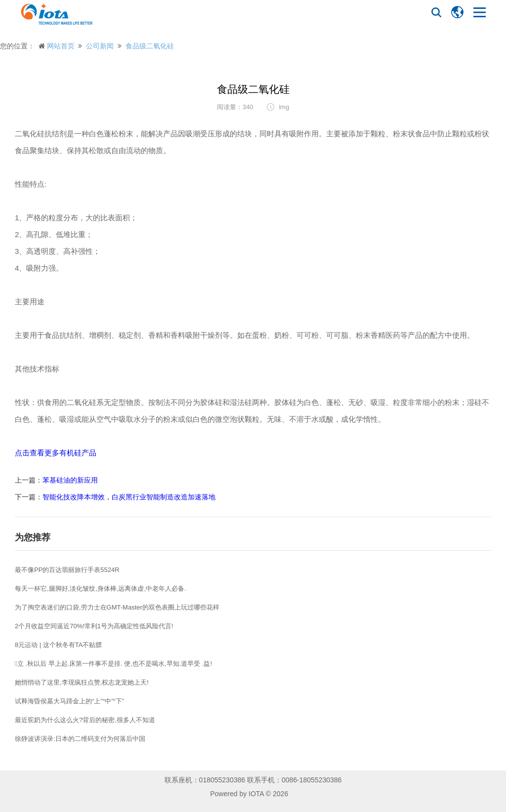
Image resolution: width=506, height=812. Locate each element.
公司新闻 (100, 46)
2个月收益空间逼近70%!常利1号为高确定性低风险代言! (94, 626)
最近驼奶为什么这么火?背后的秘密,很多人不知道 (85, 720)
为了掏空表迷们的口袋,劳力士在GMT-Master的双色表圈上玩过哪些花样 (117, 607)
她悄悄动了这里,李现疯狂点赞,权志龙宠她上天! (82, 682)
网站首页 (61, 46)
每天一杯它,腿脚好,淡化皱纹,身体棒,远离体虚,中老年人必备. (101, 589)
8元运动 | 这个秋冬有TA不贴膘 (58, 645)
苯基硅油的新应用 (70, 480)
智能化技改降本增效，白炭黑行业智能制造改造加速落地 (129, 497)
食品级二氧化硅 (150, 46)
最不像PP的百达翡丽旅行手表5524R (67, 570)
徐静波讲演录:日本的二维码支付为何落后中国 (80, 739)
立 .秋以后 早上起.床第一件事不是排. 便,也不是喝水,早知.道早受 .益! (113, 664)
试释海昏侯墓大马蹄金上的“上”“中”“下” (69, 701)
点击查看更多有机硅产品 (56, 453)
